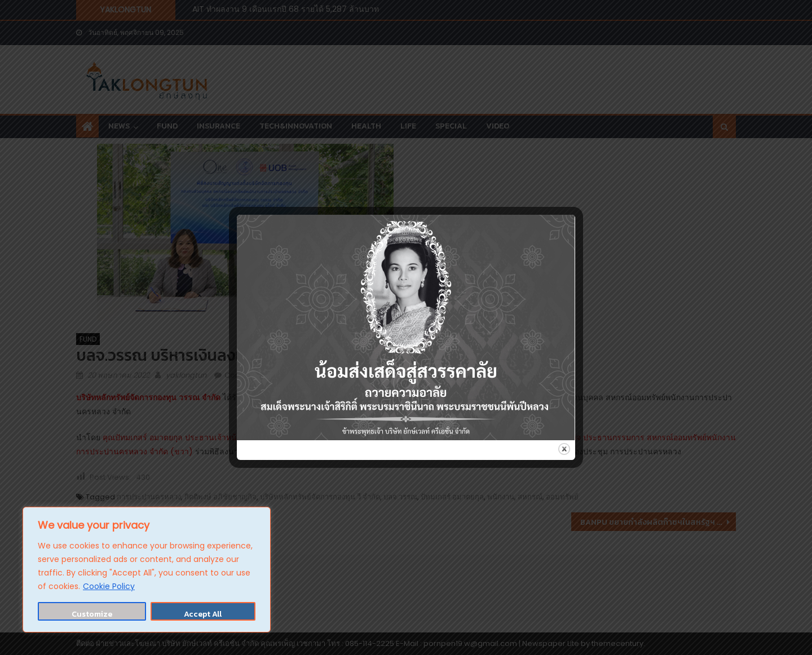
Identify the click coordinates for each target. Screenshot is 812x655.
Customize (92, 614)
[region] (147, 570)
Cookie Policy (109, 586)
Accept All (203, 614)
